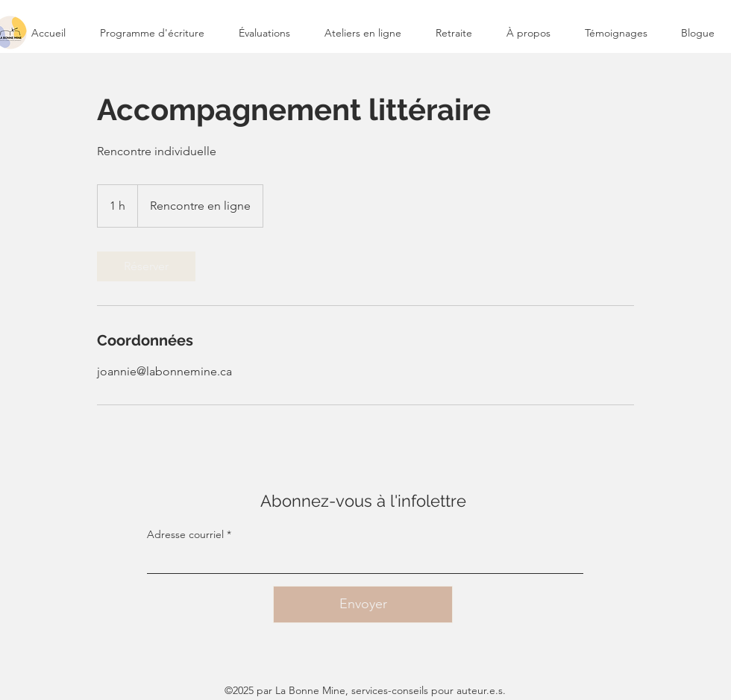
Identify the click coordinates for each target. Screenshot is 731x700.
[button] (363, 33)
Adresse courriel (185, 534)
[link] (146, 266)
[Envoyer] (363, 604)
